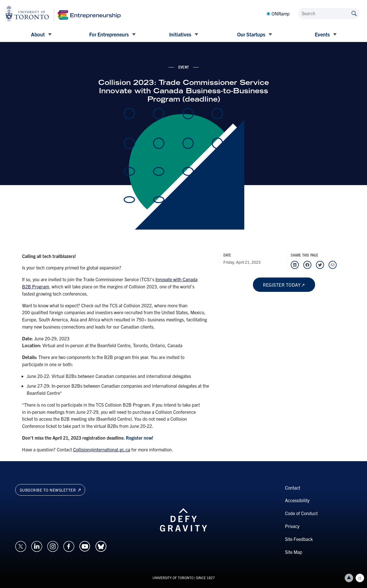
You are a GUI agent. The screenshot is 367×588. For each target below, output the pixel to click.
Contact (293, 488)
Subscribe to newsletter (50, 490)
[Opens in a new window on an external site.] (21, 546)
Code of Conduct (301, 513)
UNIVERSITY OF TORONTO (173, 578)
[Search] (329, 13)
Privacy (292, 526)
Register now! (140, 438)
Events (322, 34)
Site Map (294, 552)
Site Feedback (299, 539)
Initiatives (180, 34)
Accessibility (297, 500)
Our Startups (251, 34)
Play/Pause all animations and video (360, 578)
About (38, 34)
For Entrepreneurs (109, 34)
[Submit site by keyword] (354, 13)
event (183, 67)
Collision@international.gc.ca (102, 449)
